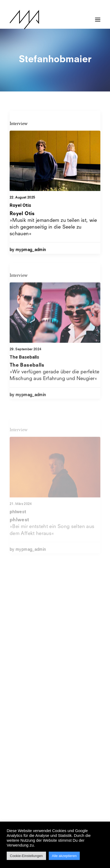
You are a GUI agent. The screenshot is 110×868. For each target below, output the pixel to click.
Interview (19, 123)
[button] (98, 17)
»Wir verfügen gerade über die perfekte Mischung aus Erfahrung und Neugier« (55, 387)
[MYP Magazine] (24, 20)
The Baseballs (24, 372)
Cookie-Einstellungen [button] (26, 856)
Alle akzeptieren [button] (64, 856)
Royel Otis (20, 205)
